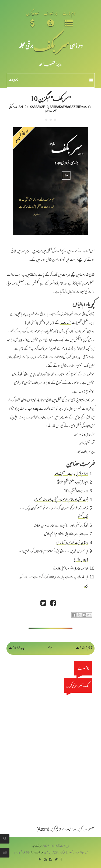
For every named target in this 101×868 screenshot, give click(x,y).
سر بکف (51, 45)
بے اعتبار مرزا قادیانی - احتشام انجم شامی (66, 534)
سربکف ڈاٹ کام (36, 853)
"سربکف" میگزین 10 (51, 98)
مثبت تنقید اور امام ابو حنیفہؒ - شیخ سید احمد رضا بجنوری (61, 500)
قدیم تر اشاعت (84, 648)
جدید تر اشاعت (17, 648)
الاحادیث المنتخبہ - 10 (76, 491)
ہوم (50, 648)
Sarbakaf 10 (39, 107)
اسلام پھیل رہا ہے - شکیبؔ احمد (71, 474)
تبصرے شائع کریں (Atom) (54, 830)
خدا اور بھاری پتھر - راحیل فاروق (70, 569)
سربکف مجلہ (37, 846)
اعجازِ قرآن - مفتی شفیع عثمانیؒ (72, 483)
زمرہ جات (51, 80)
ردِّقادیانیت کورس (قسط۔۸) (72, 543)
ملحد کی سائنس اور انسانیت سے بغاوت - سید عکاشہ (61, 526)
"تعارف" (65, 323)
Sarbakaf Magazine (65, 107)
